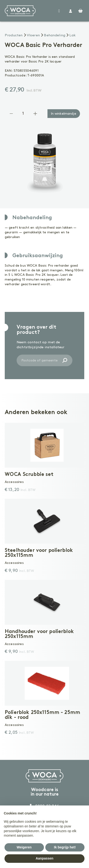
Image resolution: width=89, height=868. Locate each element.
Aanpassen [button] (44, 858)
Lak (72, 35)
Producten (14, 35)
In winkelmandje (63, 114)
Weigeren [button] (24, 847)
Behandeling (55, 35)
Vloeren (33, 35)
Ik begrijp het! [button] (65, 847)
